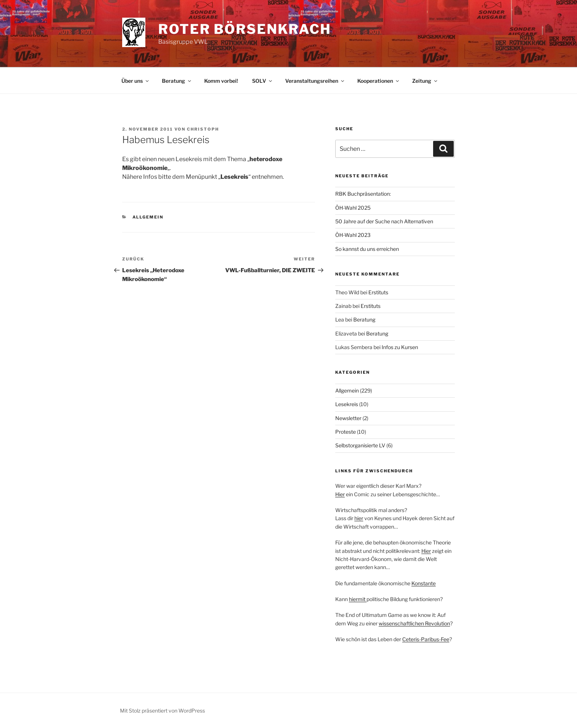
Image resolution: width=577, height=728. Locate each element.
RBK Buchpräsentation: (363, 194)
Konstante (424, 583)
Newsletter (348, 418)
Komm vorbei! (221, 81)
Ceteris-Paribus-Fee (426, 639)
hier (359, 518)
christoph (203, 129)
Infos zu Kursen (400, 347)
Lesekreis (347, 404)
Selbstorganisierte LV (360, 445)
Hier (340, 494)
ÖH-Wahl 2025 (353, 208)
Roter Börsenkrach (245, 29)
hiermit (358, 599)
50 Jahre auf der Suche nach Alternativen (384, 221)
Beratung (177, 81)
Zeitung (425, 81)
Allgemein (148, 217)
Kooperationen (379, 81)
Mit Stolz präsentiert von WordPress (162, 711)
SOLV (263, 81)
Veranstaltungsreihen (315, 81)
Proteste (346, 432)
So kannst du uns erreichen (367, 249)
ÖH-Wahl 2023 (353, 235)
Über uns (136, 81)
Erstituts (378, 292)
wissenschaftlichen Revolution (414, 623)
